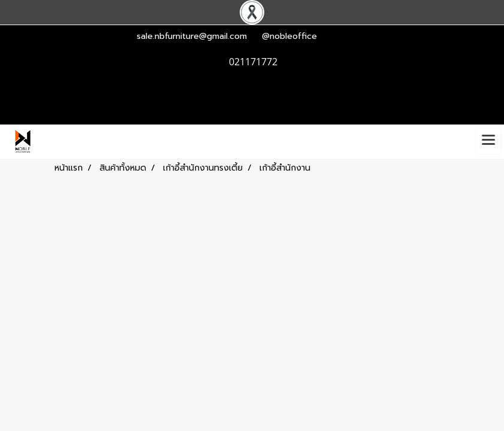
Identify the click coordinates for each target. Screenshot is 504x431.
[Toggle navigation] (488, 141)
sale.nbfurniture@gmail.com (192, 36)
